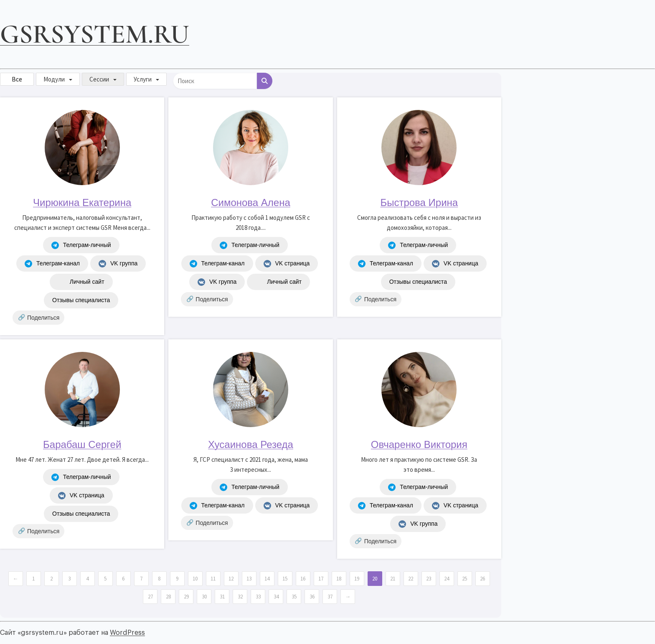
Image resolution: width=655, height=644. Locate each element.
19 (357, 579)
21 (393, 579)
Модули (54, 79)
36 (312, 597)
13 (249, 579)
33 (258, 597)
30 (204, 597)
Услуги (143, 79)
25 (465, 579)
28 (168, 597)
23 (429, 579)
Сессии (99, 79)
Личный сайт (81, 282)
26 (482, 579)
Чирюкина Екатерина (82, 202)
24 (447, 579)
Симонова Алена (251, 202)
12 (231, 579)
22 (411, 579)
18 (339, 579)
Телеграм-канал (52, 264)
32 (240, 597)
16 (303, 579)
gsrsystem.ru (95, 34)
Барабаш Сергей (82, 444)
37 (330, 597)
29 (186, 597)
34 (276, 597)
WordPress (127, 633)
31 (222, 597)
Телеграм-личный (81, 245)
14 (267, 579)
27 (150, 597)
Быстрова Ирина (419, 202)
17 (321, 579)
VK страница (287, 264)
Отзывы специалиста (81, 300)
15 (285, 579)
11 (213, 579)
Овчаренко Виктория (419, 444)
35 (294, 597)
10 (195, 579)
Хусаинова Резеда (251, 444)
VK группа (118, 264)
